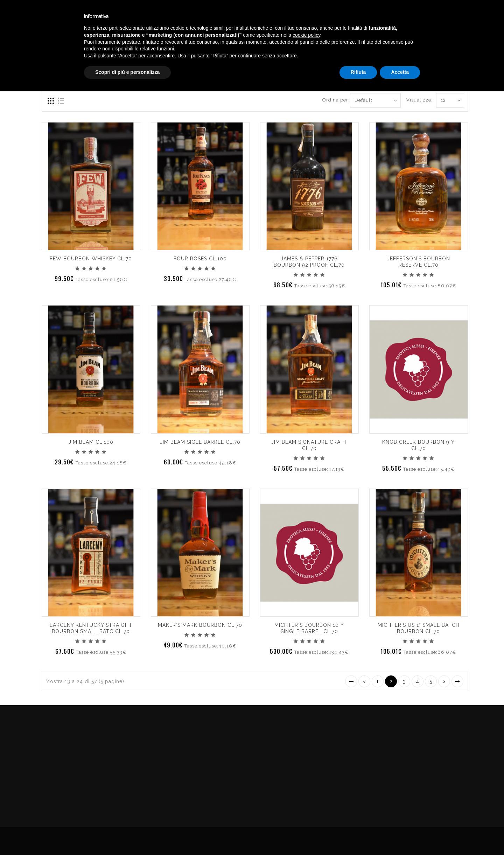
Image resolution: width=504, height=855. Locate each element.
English (430, 23)
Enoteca (91, 17)
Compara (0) (57, 75)
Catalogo (172, 17)
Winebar (131, 17)
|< (351, 681)
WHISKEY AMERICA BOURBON (431, 50)
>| (457, 681)
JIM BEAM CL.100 (91, 442)
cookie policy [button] (306, 799)
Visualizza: (414, 100)
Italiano (430, 15)
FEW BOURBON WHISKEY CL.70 (91, 259)
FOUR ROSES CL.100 (200, 259)
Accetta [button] (400, 836)
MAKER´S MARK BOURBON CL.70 (200, 625)
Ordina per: (334, 100)
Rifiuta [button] (358, 836)
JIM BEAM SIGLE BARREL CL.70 (200, 442)
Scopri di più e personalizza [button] (127, 836)
